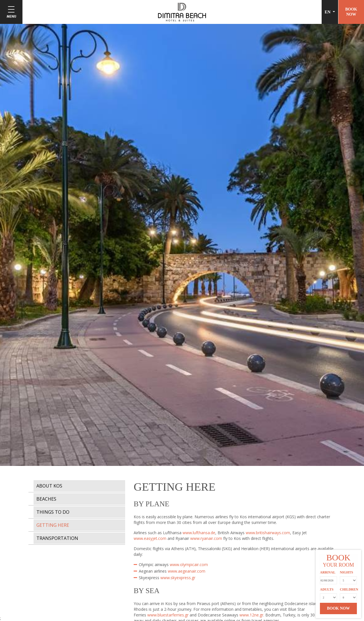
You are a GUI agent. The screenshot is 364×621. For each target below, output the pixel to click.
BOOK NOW (339, 608)
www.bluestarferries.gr (168, 615)
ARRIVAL (328, 572)
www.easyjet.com (150, 538)
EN (328, 12)
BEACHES (46, 499)
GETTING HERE (53, 525)
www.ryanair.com (206, 538)
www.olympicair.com (189, 565)
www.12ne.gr (251, 615)
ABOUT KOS (49, 486)
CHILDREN (348, 589)
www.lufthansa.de (199, 533)
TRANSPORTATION (57, 538)
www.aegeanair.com (187, 571)
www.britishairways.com (268, 533)
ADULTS (327, 589)
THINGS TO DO (53, 512)
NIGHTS (347, 572)
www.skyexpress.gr (178, 578)
